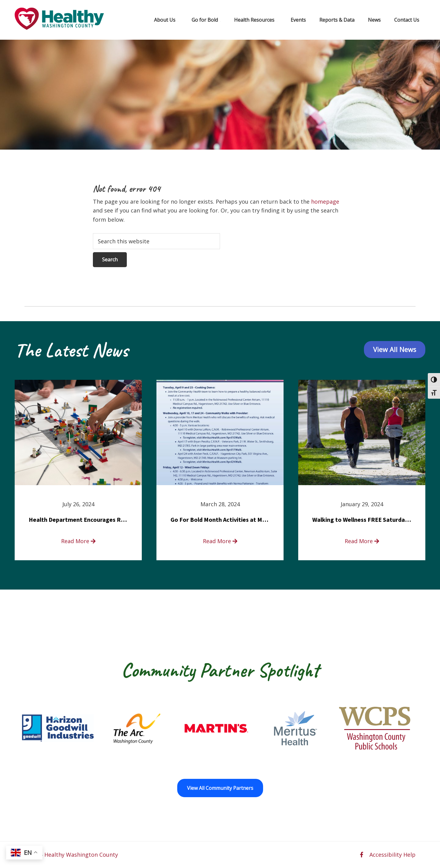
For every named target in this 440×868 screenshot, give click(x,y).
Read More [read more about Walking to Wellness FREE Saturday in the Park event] (362, 541)
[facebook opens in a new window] (362, 855)
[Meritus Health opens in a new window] (296, 728)
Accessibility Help (392, 855)
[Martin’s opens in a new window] (216, 728)
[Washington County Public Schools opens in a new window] (375, 728)
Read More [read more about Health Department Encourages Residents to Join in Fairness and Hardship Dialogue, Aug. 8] (78, 541)
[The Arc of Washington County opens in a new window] (137, 728)
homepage (325, 202)
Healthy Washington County (81, 855)
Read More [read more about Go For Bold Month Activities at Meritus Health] (220, 541)
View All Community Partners (220, 788)
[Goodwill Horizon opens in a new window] (58, 728)
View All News (394, 350)
